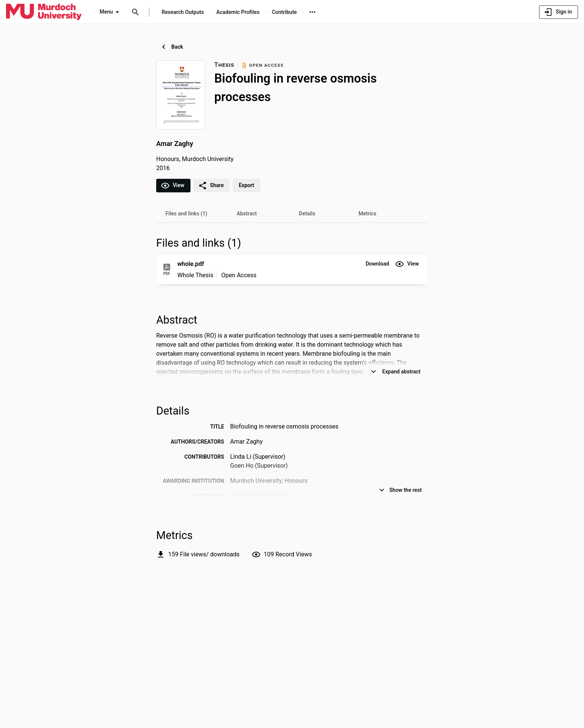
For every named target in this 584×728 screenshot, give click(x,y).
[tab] (186, 213)
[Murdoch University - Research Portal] (44, 12)
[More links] (312, 12)
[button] (377, 264)
